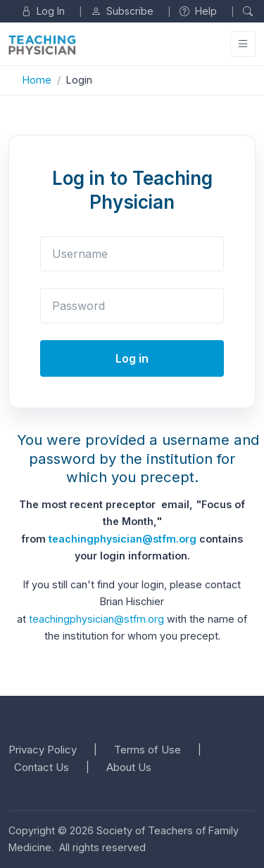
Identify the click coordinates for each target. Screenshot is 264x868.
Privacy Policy (43, 750)
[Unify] (42, 45)
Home (37, 80)
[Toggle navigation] (243, 44)
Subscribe (122, 11)
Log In (43, 11)
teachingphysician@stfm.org (122, 539)
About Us (129, 767)
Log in (132, 358)
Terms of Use (147, 750)
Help (198, 11)
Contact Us (42, 767)
